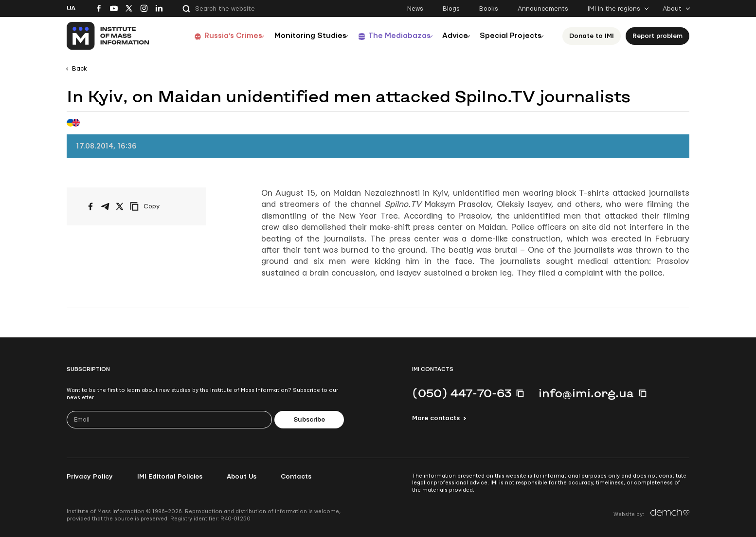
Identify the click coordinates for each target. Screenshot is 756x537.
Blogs (451, 9)
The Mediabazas (387, 36)
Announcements (543, 9)
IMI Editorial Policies (170, 477)
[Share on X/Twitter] (120, 206)
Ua (71, 8)
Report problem (660, 36)
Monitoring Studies (293, 36)
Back (80, 69)
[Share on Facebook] (90, 206)
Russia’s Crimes (211, 36)
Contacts (296, 477)
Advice (449, 36)
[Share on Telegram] (105, 206)
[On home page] (108, 36)
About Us (242, 477)
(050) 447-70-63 (462, 393)
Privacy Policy (90, 477)
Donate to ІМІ (594, 36)
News (415, 9)
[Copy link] (158, 206)
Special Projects (510, 36)
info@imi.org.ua (586, 393)
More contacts (436, 418)
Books (489, 9)
